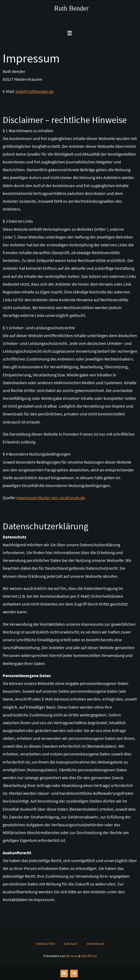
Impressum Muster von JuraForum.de (51, 498)
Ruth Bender (71, 8)
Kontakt (71, 944)
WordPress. (89, 956)
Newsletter (45, 944)
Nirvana (72, 956)
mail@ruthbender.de (35, 91)
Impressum (95, 944)
